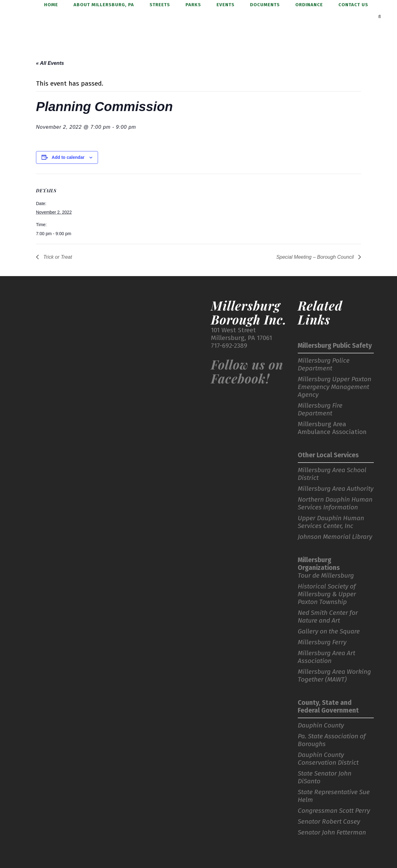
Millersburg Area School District (332, 474)
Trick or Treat (57, 257)
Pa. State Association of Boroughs (332, 740)
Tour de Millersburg (326, 576)
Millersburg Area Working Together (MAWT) (334, 676)
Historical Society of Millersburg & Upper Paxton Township (327, 594)
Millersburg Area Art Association (326, 657)
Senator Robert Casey (329, 822)
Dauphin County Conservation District (328, 759)
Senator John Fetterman (332, 832)
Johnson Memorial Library (335, 537)
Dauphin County (321, 725)
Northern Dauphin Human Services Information (335, 503)
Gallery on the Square (329, 631)
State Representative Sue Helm (334, 796)
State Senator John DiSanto (325, 777)
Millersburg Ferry (322, 642)
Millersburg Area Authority (336, 489)
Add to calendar (68, 157)
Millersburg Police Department (324, 365)
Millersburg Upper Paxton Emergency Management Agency (335, 387)
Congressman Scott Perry (334, 811)
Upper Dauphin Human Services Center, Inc (331, 522)
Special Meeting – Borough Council (316, 257)
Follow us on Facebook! (247, 371)
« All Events (50, 63)
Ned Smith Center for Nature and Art (328, 617)
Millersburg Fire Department (320, 409)
